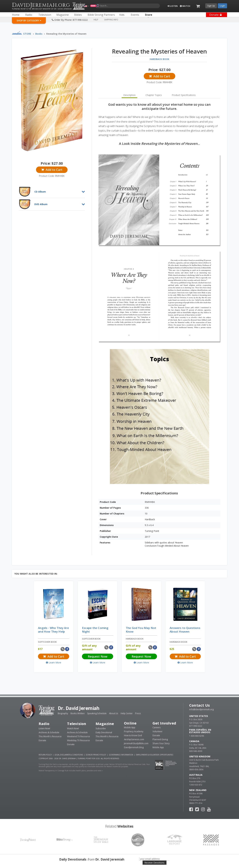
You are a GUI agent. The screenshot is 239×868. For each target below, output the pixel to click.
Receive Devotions (154, 863)
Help (96, 20)
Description (129, 95)
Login (222, 6)
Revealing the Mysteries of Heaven (66, 34)
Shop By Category (29, 20)
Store (27, 34)
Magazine (105, 724)
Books (39, 34)
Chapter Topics (154, 95)
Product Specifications (184, 95)
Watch (185, 6)
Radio (44, 724)
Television (77, 724)
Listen (173, 6)
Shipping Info (111, 20)
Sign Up (211, 6)
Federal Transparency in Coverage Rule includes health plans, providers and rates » (71, 771)
